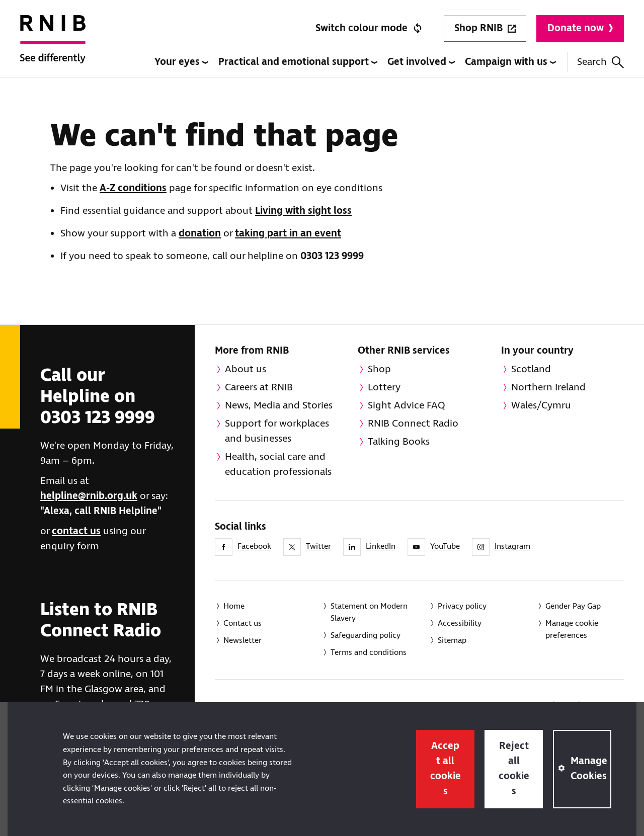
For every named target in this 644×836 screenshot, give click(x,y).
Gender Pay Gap (573, 606)
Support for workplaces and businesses (277, 431)
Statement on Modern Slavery (369, 612)
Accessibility (460, 623)
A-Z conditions (133, 188)
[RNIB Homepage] (53, 46)
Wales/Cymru (541, 406)
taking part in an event (288, 234)
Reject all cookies (514, 769)
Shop (379, 369)
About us (246, 369)
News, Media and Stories (279, 406)
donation (200, 234)
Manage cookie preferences (572, 630)
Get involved (421, 62)
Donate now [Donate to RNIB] (580, 28)
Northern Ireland (548, 388)
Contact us (243, 623)
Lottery (384, 388)
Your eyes (181, 62)
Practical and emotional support (298, 62)
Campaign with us (510, 62)
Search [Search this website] (600, 62)
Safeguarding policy (366, 636)
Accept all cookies (446, 769)
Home (234, 606)
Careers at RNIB (259, 388)
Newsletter (243, 641)
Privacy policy (462, 606)
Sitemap (452, 641)
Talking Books (399, 442)
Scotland (531, 369)
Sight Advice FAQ (407, 406)
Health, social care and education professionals (278, 465)
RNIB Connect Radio (413, 424)
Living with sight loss (303, 211)
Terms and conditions (369, 653)
